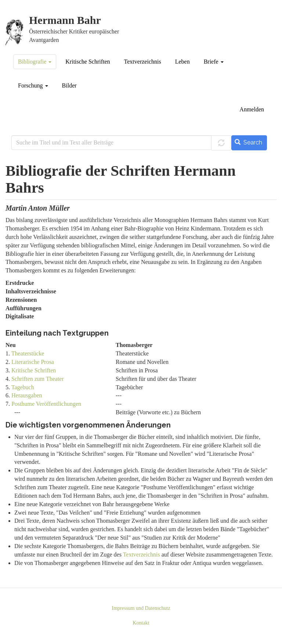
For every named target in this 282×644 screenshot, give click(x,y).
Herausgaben (27, 395)
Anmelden (252, 109)
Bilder (69, 85)
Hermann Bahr (65, 20)
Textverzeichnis (143, 62)
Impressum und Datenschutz (141, 608)
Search (248, 142)
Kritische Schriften (88, 62)
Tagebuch (23, 387)
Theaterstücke (28, 353)
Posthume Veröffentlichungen (46, 404)
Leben (182, 62)
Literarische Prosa (33, 362)
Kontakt (141, 623)
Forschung (33, 85)
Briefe (214, 62)
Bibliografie (35, 62)
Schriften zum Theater (38, 379)
